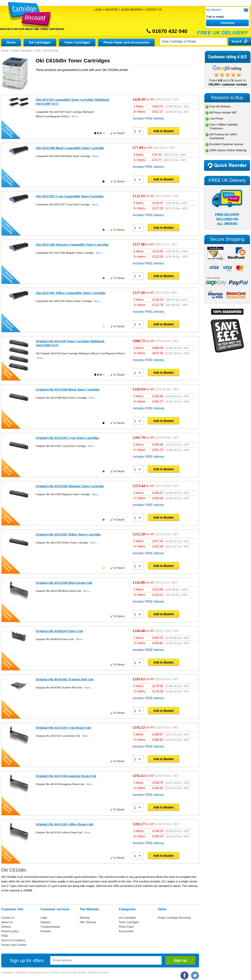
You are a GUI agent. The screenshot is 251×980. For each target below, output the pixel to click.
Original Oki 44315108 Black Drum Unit (64, 583)
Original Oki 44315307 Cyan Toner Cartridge (67, 438)
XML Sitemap (88, 922)
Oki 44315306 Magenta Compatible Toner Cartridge (72, 244)
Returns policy (10, 931)
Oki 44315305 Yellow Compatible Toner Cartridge (71, 293)
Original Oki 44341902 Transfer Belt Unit (65, 679)
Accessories (126, 931)
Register (112, 10)
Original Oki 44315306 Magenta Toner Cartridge (70, 486)
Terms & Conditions (13, 940)
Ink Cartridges (40, 42)
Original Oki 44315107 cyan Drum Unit (63, 728)
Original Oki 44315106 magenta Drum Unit (66, 776)
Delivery (6, 927)
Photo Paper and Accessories (126, 42)
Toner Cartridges (77, 42)
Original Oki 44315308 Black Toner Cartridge (68, 389)
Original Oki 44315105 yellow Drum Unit (64, 824)
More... (76, 116)
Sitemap (85, 918)
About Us (7, 922)
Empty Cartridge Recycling (174, 918)
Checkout (228, 23)
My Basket (214, 10)
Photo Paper (126, 927)
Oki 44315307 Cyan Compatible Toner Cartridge (70, 196)
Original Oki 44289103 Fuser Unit (59, 631)
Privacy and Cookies (14, 945)
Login (98, 10)
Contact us (8, 918)
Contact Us (154, 10)
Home (11, 42)
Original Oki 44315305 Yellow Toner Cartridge (68, 534)
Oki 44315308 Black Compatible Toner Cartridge (70, 148)
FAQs (5, 936)
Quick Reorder (132, 10)
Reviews (46, 931)
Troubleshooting (50, 927)
